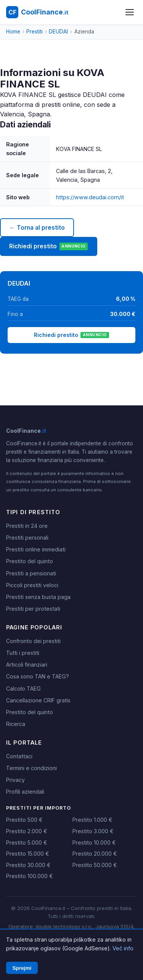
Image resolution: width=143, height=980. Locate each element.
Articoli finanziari (27, 665)
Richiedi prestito (48, 246)
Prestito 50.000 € (95, 865)
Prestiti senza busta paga (38, 597)
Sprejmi (22, 968)
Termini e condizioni (31, 768)
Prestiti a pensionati (31, 573)
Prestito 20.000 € (95, 854)
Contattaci (19, 756)
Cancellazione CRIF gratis (38, 700)
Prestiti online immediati (36, 549)
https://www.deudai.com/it (90, 197)
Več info (123, 948)
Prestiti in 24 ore (27, 526)
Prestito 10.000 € (94, 843)
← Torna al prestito (37, 228)
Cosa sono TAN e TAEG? (38, 676)
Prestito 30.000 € (28, 865)
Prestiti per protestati (33, 609)
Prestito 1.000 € (92, 820)
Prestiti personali (27, 538)
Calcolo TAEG (23, 689)
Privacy (15, 780)
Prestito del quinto (30, 561)
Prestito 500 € (24, 820)
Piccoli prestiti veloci (32, 585)
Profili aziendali (25, 792)
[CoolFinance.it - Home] (37, 12)
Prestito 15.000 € (28, 854)
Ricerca (16, 724)
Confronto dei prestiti (33, 641)
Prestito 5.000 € (27, 843)
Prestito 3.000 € (93, 831)
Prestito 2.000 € (27, 831)
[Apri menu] (130, 12)
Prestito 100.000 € (30, 876)
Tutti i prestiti (23, 653)
